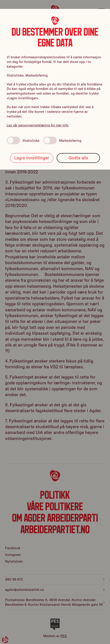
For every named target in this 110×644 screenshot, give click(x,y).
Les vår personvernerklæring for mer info (38, 125)
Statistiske (23, 140)
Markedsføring (62, 140)
